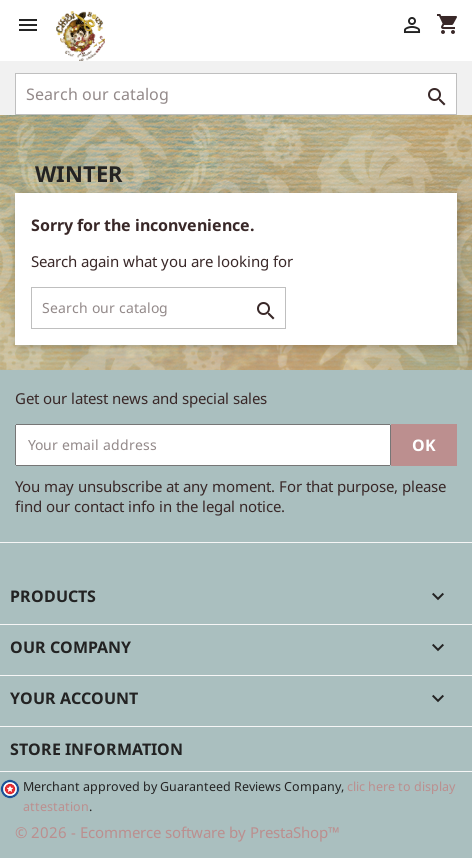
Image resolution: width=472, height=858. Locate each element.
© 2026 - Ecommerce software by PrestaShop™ (177, 832)
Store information (96, 749)
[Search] (236, 94)
